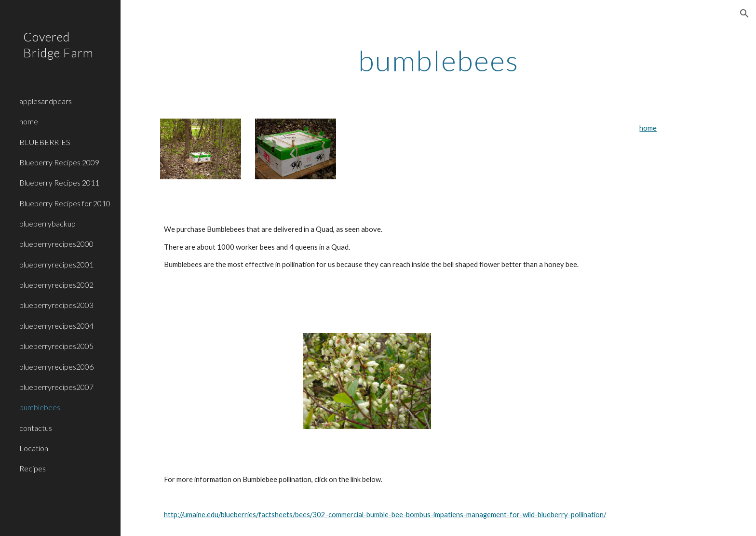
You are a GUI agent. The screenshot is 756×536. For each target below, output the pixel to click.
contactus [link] (36, 428)
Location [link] (34, 448)
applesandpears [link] (46, 101)
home (648, 128)
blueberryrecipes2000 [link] (56, 244)
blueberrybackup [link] (47, 223)
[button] (744, 13)
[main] (438, 60)
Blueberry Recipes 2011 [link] (59, 182)
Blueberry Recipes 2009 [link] (59, 162)
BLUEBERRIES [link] (45, 142)
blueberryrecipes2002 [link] (56, 285)
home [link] (29, 121)
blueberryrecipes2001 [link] (56, 264)
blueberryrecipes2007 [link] (56, 387)
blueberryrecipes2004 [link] (56, 326)
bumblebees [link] (40, 407)
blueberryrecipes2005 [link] (56, 346)
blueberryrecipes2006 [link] (56, 367)
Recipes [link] (33, 468)
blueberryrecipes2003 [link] (56, 305)
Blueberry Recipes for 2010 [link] (65, 203)
